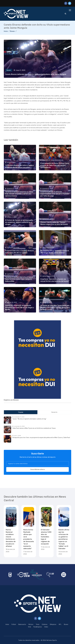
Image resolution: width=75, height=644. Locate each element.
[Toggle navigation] (70, 10)
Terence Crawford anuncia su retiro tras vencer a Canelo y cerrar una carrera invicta (19, 194)
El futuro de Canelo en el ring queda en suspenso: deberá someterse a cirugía (19, 222)
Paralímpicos (38, 627)
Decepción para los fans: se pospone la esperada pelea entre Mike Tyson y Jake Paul (41, 438)
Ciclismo (45, 624)
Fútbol (14, 624)
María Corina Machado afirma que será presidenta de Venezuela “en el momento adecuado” (29, 539)
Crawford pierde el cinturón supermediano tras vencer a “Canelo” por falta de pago (55, 194)
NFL (60, 624)
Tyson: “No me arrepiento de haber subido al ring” (29, 419)
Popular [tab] (21, 412)
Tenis (38, 624)
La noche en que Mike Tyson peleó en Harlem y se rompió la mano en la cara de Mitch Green (55, 308)
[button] (37, 340)
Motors (31, 624)
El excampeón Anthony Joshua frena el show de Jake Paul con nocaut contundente (55, 165)
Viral (29, 627)
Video (46, 627)
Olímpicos (53, 624)
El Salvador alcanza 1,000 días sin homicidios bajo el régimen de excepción (46, 537)
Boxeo (12, 31)
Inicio (6, 31)
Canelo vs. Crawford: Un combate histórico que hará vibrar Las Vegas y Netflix (20, 308)
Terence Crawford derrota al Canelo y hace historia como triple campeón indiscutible (20, 279)
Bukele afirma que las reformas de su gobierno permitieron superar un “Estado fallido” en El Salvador (64, 539)
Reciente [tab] (54, 412)
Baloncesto (22, 624)
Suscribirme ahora (37, 469)
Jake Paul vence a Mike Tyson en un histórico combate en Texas (34, 428)
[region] (37, 340)
